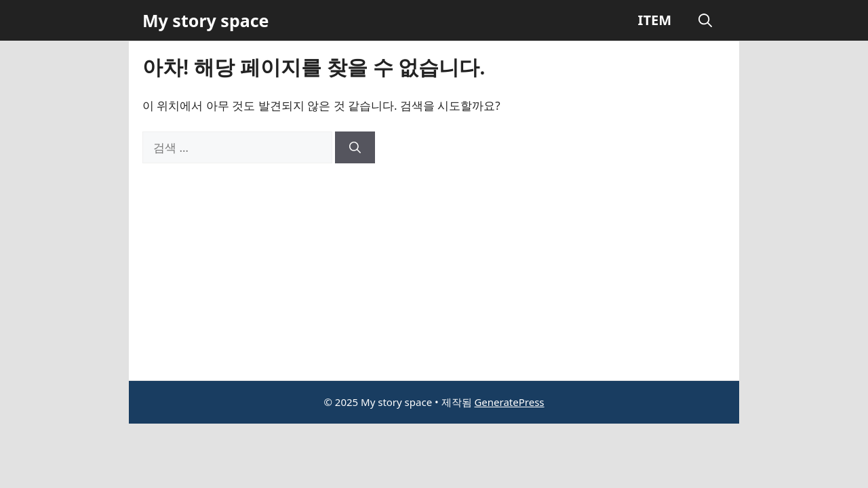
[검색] (355, 148)
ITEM (655, 20)
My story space (205, 20)
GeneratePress (509, 402)
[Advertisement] (434, 265)
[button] (705, 20)
